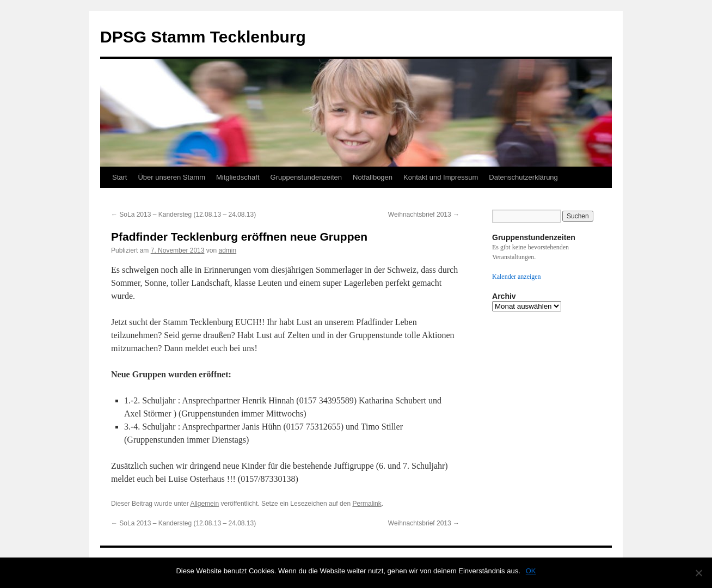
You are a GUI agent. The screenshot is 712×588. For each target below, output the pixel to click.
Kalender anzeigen (517, 277)
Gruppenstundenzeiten (306, 177)
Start (119, 177)
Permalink (367, 504)
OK (531, 571)
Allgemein (204, 504)
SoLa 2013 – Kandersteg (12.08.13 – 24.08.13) (183, 215)
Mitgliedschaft (238, 177)
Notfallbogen (373, 177)
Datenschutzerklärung (523, 177)
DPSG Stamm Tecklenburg (203, 37)
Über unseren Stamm (171, 177)
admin (227, 250)
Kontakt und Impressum (441, 177)
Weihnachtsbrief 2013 (424, 215)
